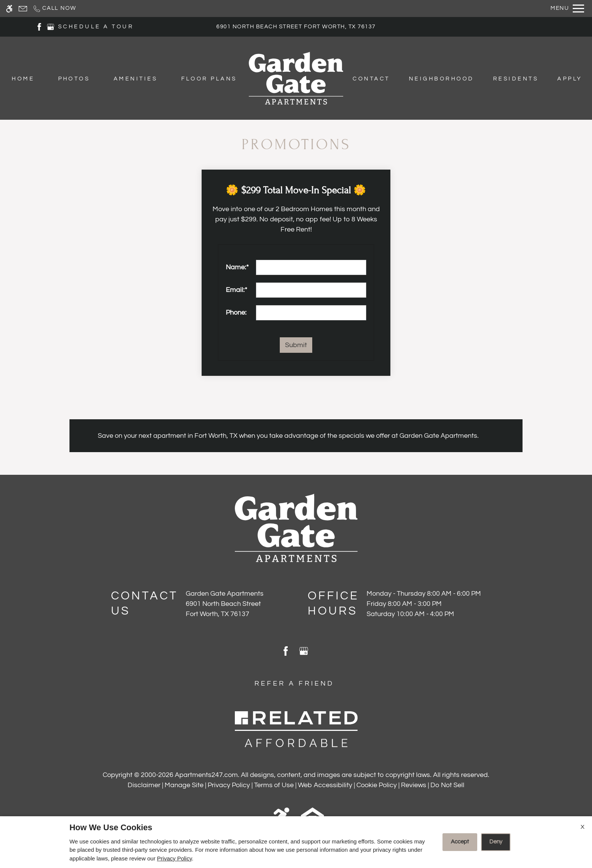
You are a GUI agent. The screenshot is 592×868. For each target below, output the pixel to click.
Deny (496, 842)
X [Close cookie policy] (583, 827)
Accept (460, 842)
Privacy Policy (174, 858)
